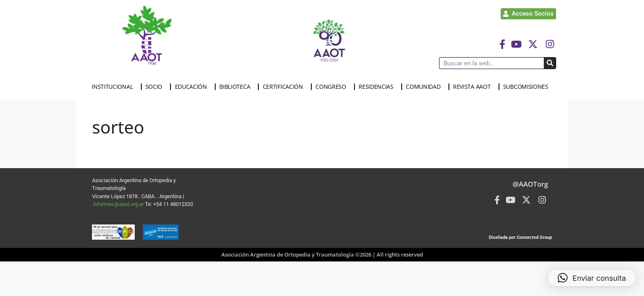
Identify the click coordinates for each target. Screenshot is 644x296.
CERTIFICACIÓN (285, 87)
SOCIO (156, 87)
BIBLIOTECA (237, 87)
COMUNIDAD (425, 87)
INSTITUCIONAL (114, 87)
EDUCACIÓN (193, 87)
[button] (592, 278)
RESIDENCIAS (378, 87)
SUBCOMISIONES (528, 87)
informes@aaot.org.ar (119, 204)
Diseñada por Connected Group (520, 237)
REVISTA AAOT (474, 87)
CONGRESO (333, 87)
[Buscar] (550, 63)
